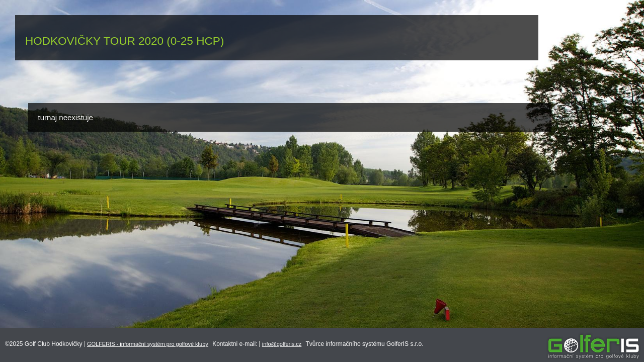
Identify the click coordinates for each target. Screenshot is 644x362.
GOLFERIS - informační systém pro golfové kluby (148, 344)
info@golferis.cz (282, 344)
